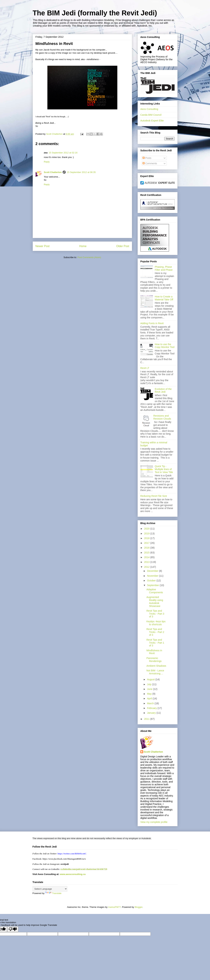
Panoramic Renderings (154, 660)
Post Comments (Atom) (89, 257)
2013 (147, 562)
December (153, 571)
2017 (147, 543)
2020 (147, 529)
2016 (147, 548)
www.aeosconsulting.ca (72, 874)
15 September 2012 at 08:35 (81, 172)
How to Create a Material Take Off (164, 298)
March (151, 703)
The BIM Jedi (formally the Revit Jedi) (95, 13)
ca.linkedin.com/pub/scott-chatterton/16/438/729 (84, 869)
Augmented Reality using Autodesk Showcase (155, 601)
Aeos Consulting (149, 109)
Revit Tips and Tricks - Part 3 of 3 (155, 614)
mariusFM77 (114, 907)
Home (83, 246)
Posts (147, 158)
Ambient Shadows (156, 666)
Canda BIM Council (151, 115)
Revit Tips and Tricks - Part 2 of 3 (155, 632)
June (150, 689)
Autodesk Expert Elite (152, 121)
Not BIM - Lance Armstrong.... (155, 672)
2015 (147, 553)
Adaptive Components (155, 591)
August (151, 679)
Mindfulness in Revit (154, 652)
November (153, 576)
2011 (147, 719)
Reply (47, 162)
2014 (147, 557)
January (152, 713)
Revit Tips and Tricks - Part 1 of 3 (155, 643)
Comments (150, 163)
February (152, 708)
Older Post (123, 246)
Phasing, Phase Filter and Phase (164, 268)
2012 (147, 567)
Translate (53, 893)
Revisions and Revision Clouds (162, 417)
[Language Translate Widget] (50, 889)
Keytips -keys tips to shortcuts (156, 623)
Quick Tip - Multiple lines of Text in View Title (164, 469)
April (150, 698)
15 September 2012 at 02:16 (63, 153)
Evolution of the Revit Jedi (163, 390)
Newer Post (43, 246)
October (152, 581)
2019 (147, 534)
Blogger (138, 907)
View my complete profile (154, 822)
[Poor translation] (13, 929)
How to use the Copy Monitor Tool (165, 346)
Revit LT (145, 368)
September (153, 585)
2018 (147, 538)
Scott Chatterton (53, 172)
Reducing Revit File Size (154, 496)
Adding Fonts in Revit (152, 323)
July (150, 684)
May (150, 694)
